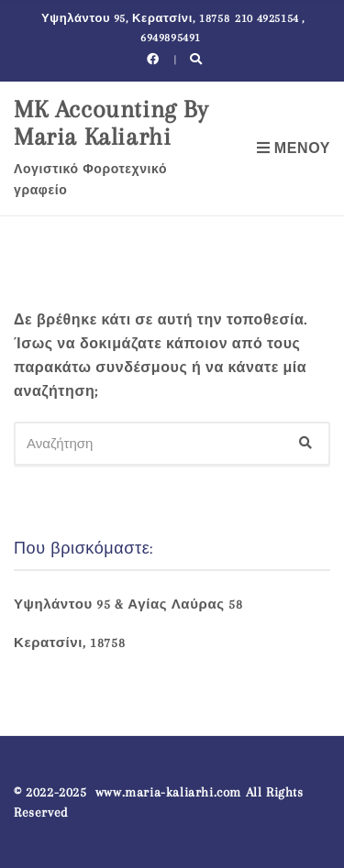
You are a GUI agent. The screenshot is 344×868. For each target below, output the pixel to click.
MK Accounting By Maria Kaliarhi (111, 123)
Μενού (294, 148)
